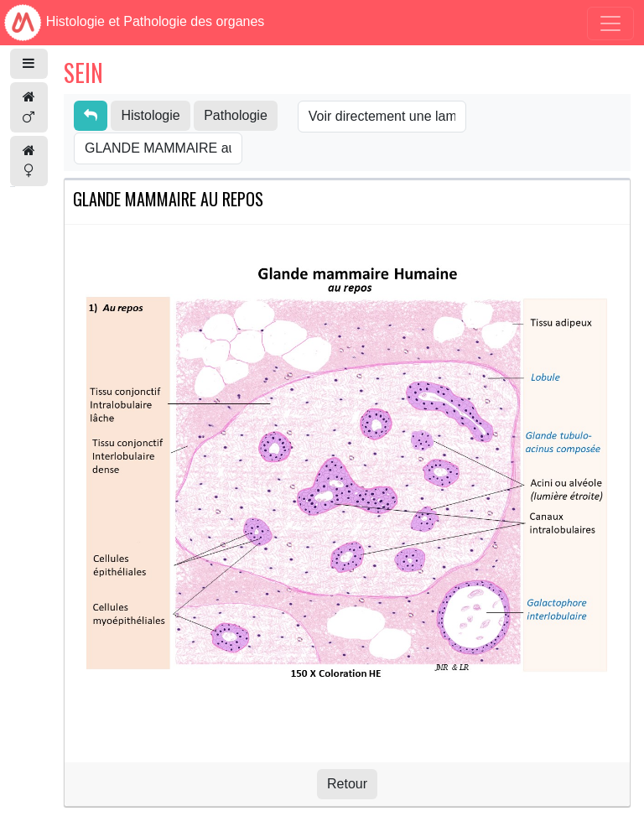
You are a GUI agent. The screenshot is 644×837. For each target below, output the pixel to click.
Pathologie (236, 115)
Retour (347, 784)
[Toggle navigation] (610, 23)
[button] (29, 64)
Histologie (150, 115)
